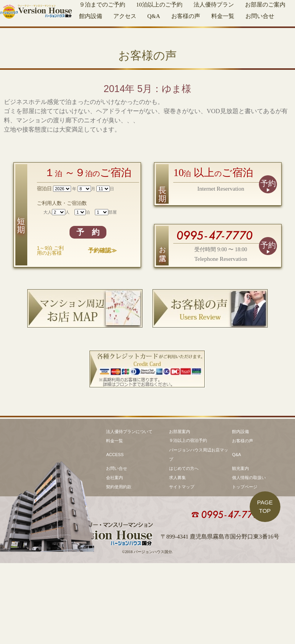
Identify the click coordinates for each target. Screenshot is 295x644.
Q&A (154, 16)
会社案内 (114, 558)
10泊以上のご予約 (159, 5)
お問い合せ (260, 16)
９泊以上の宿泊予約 (188, 521)
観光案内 (240, 549)
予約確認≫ (102, 325)
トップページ (245, 568)
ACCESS (115, 535)
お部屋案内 (180, 512)
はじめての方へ (184, 549)
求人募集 (177, 558)
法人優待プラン (214, 5)
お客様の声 (186, 16)
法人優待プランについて (129, 512)
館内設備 (91, 16)
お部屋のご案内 (265, 5)
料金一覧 (223, 16)
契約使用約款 (119, 568)
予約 (268, 258)
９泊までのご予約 (102, 5)
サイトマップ (182, 568)
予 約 (88, 306)
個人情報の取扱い (249, 558)
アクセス (125, 16)
